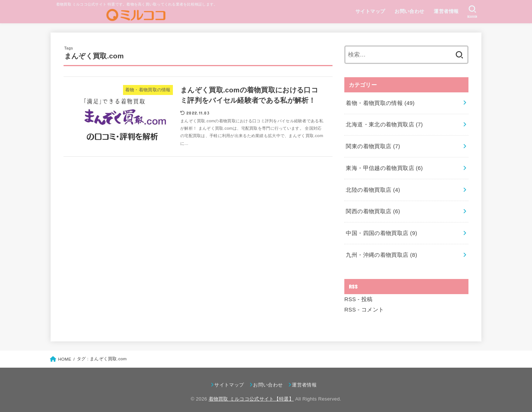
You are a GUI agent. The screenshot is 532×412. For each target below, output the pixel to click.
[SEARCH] (472, 12)
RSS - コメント (364, 306)
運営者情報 (446, 11)
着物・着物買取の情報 (380, 102)
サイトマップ (370, 11)
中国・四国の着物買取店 (381, 230)
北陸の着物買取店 (373, 188)
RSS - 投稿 (358, 295)
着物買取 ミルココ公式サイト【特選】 (251, 394)
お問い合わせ (409, 11)
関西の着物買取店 (373, 209)
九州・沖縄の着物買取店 (381, 251)
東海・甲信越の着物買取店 (384, 166)
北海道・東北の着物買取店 (384, 124)
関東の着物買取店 (373, 145)
